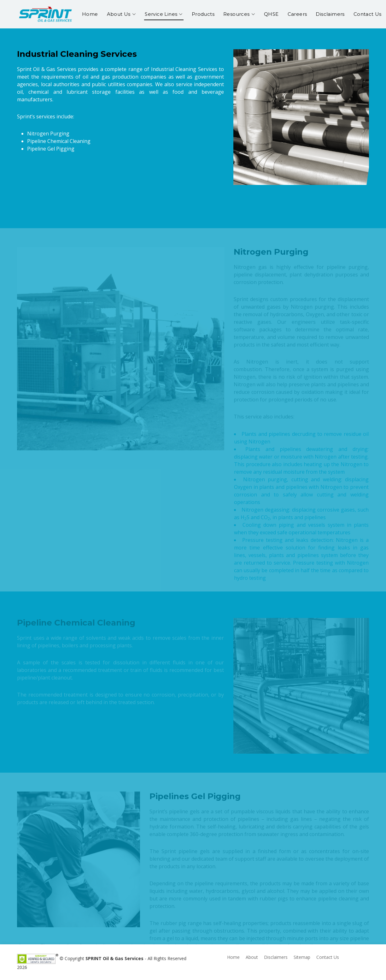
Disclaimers (330, 14)
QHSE (271, 14)
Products (203, 14)
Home (90, 14)
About (252, 957)
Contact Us (368, 14)
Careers (297, 14)
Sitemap (302, 957)
